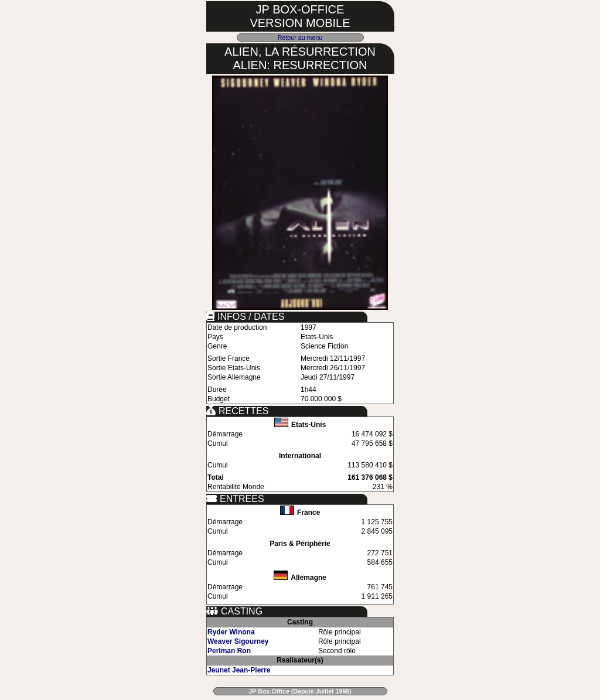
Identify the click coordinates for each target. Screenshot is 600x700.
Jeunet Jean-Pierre (239, 670)
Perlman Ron (229, 651)
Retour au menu (300, 37)
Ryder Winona (231, 632)
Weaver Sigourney (238, 641)
